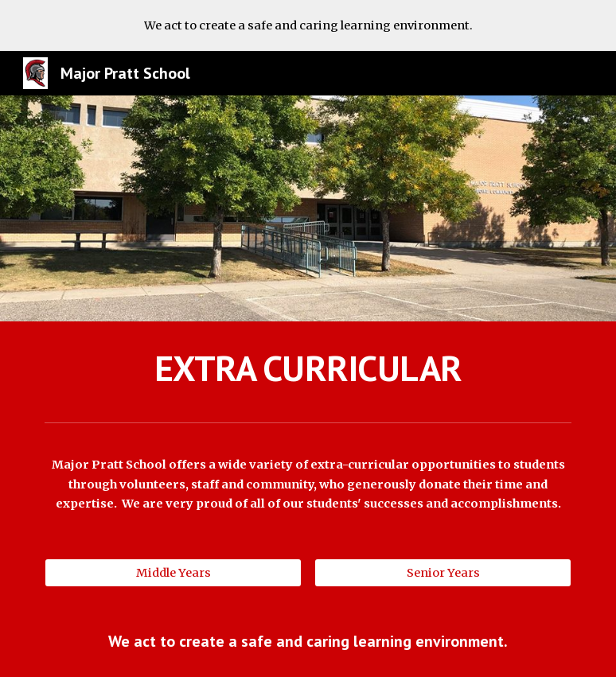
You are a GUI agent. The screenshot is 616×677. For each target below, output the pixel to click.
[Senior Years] (443, 572)
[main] (308, 368)
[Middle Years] (173, 572)
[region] (308, 25)
